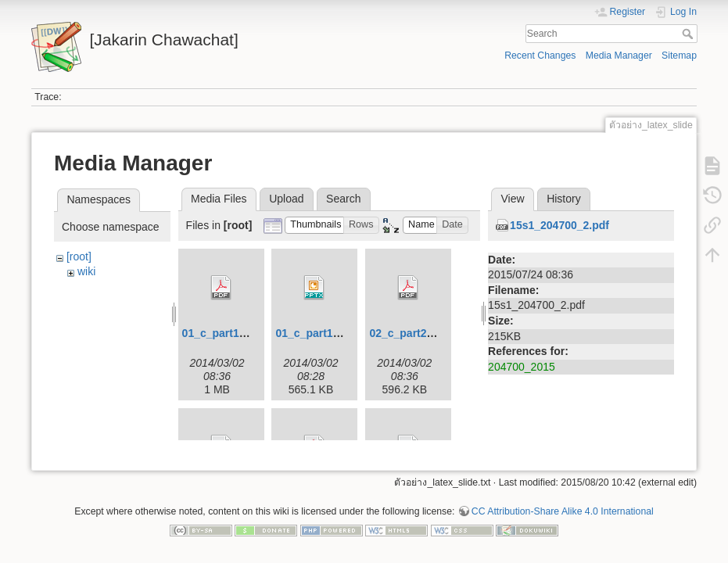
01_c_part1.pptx (317, 333)
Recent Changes (540, 56)
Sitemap (679, 56)
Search (689, 34)
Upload (286, 199)
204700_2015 (522, 367)
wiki (86, 271)
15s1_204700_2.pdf (559, 225)
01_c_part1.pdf (221, 333)
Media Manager (619, 56)
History (564, 199)
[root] (79, 256)
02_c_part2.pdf (408, 333)
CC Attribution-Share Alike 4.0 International (563, 511)
